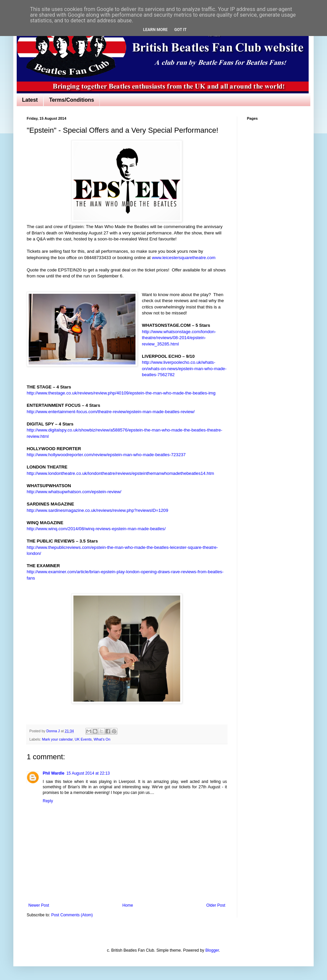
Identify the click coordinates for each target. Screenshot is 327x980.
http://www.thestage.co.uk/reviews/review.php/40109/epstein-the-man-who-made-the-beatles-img (121, 393)
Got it (180, 30)
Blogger (212, 950)
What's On (102, 739)
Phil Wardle (54, 773)
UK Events (83, 739)
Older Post (216, 905)
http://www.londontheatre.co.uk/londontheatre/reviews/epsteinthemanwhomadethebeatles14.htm (120, 473)
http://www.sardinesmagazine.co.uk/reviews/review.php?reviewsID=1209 (97, 510)
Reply (48, 801)
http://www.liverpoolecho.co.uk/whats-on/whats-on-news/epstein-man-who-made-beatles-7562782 (184, 368)
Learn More (155, 30)
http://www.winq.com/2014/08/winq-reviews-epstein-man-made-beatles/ (96, 529)
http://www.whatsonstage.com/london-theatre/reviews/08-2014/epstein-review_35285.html (179, 338)
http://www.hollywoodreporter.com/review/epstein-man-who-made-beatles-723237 (106, 455)
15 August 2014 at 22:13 (88, 773)
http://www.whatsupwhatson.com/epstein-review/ (74, 492)
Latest (30, 100)
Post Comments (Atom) (72, 915)
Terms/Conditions (72, 100)
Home (128, 905)
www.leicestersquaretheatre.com (184, 258)
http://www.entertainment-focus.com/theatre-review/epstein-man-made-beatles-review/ (111, 412)
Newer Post (39, 905)
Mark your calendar (57, 739)
